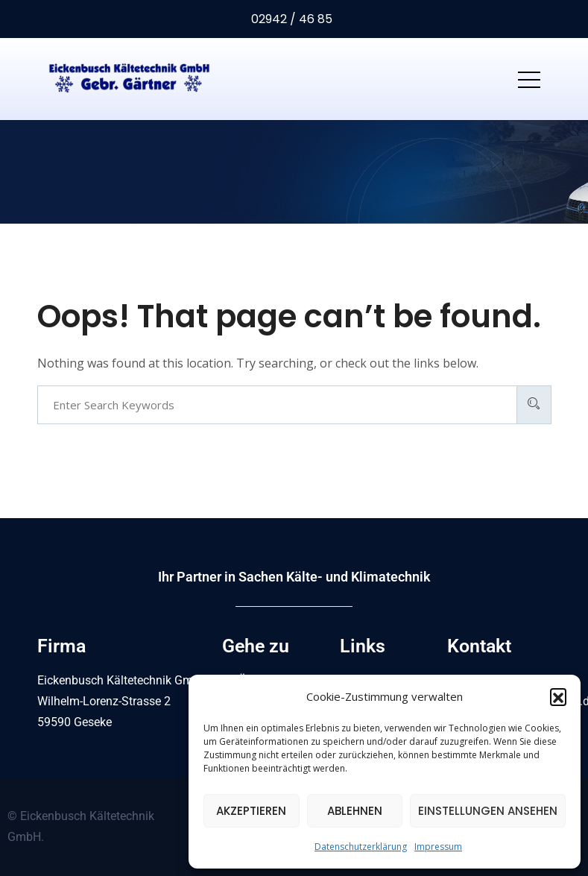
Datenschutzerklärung (361, 847)
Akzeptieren (251, 811)
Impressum (438, 847)
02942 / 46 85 (290, 19)
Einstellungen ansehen (488, 811)
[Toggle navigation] (529, 79)
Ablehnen (355, 811)
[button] (558, 696)
